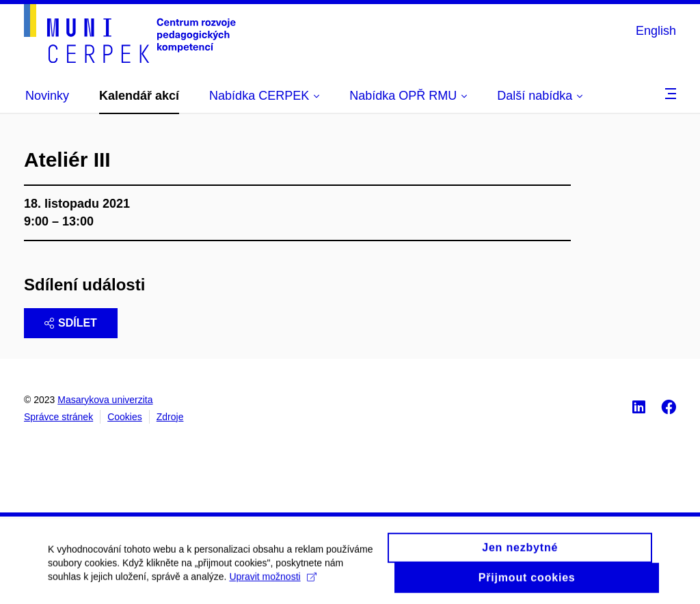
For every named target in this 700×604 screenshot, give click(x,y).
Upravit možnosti (272, 581)
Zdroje (170, 417)
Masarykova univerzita (105, 400)
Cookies (125, 417)
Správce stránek (58, 417)
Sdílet (71, 323)
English (656, 31)
